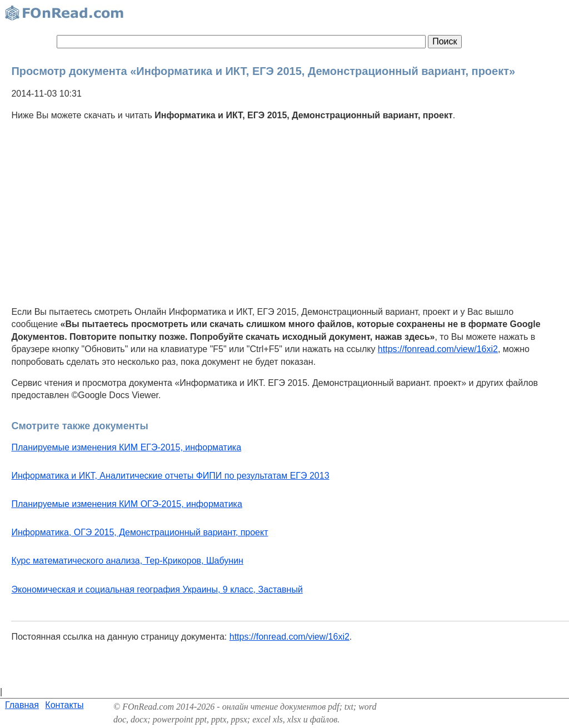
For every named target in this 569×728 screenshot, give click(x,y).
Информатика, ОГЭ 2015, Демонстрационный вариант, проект (139, 532)
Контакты (64, 705)
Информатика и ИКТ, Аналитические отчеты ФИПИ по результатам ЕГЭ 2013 (170, 476)
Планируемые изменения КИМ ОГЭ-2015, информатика (126, 504)
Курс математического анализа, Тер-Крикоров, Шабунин (127, 561)
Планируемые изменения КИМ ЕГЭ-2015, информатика (126, 447)
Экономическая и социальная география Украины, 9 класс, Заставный (157, 589)
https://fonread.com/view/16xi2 (438, 349)
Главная (22, 705)
